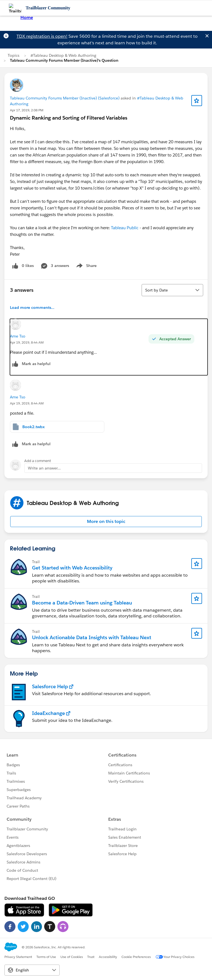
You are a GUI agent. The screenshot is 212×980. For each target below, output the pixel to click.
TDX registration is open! (42, 36)
